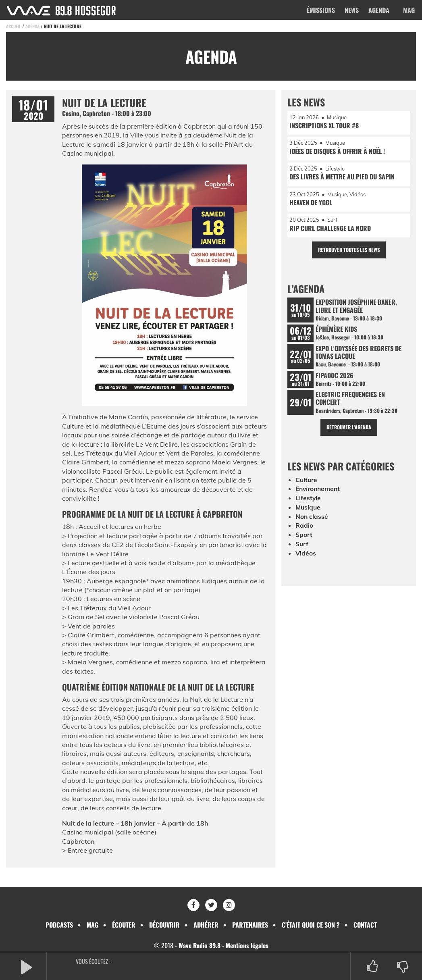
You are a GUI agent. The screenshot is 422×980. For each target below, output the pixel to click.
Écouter (124, 925)
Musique (309, 511)
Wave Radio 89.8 (199, 945)
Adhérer (206, 925)
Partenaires (250, 925)
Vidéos (306, 556)
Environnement (319, 493)
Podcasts (59, 925)
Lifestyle (308, 502)
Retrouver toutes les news (349, 252)
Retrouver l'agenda (349, 431)
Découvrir (164, 925)
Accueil (14, 26)
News (352, 10)
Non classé (312, 520)
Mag (409, 10)
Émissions (321, 10)
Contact (365, 925)
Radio (304, 529)
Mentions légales (247, 945)
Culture (307, 484)
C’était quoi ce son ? (311, 925)
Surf (302, 547)
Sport (304, 538)
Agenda (379, 10)
